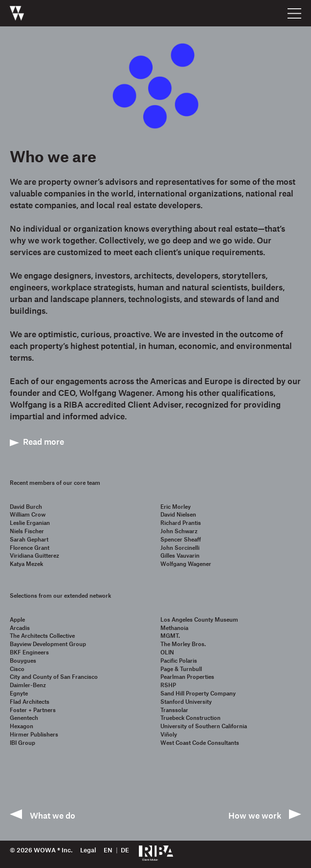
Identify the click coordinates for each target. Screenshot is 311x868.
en (108, 850)
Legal (88, 850)
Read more (44, 441)
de (125, 850)
